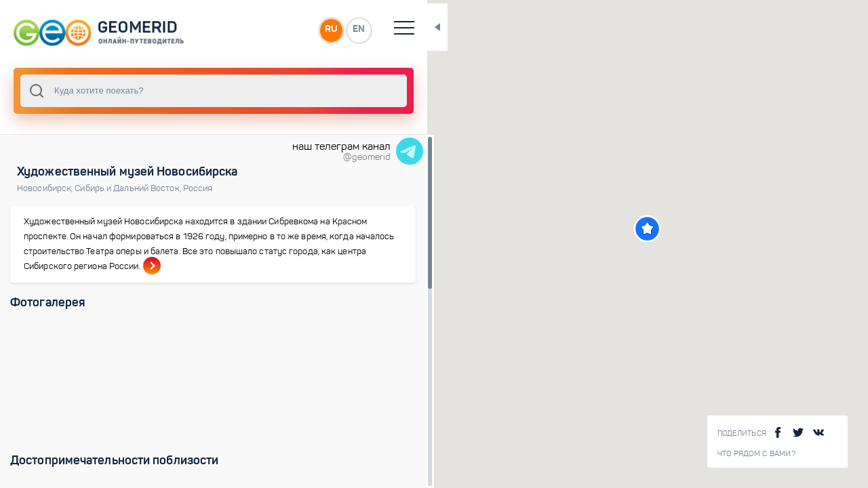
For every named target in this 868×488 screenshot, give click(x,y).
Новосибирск (46, 188)
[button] (617, 229)
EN (298, 30)
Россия (198, 188)
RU (269, 30)
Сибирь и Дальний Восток (129, 188)
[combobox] (183, 91)
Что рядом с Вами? (756, 454)
